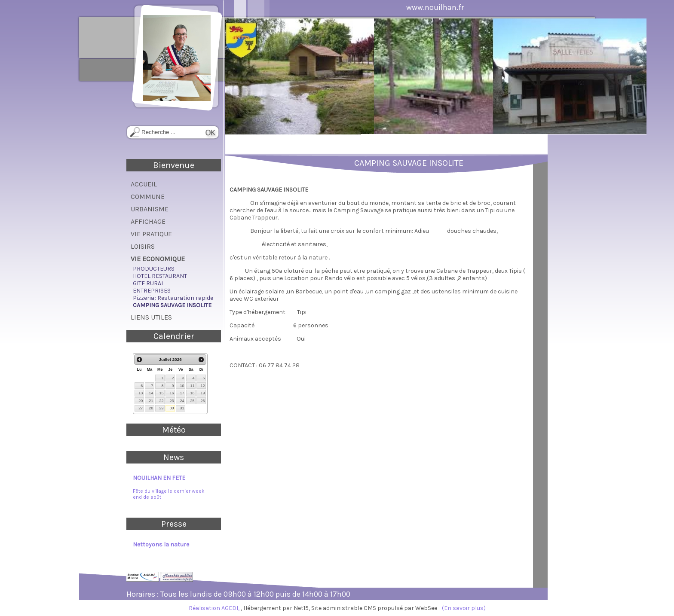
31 (182, 408)
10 (182, 386)
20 (141, 401)
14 (151, 393)
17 (182, 393)
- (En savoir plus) (462, 608)
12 (202, 386)
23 (172, 401)
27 (141, 408)
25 (192, 401)
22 (161, 401)
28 (151, 408)
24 (182, 401)
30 (172, 408)
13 (141, 393)
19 (202, 393)
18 (192, 393)
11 (192, 386)
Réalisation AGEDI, (215, 608)
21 (151, 401)
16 (172, 393)
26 (202, 401)
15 (161, 393)
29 (161, 408)
